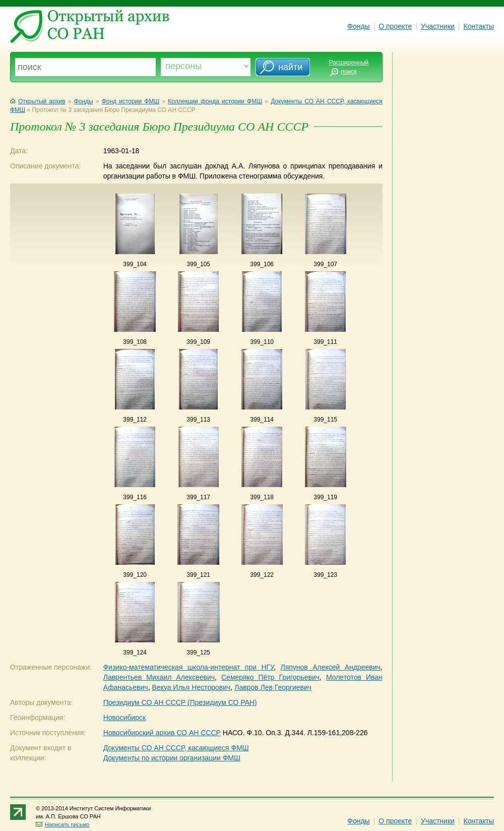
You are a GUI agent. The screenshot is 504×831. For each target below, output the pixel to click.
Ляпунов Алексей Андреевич (330, 667)
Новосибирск (125, 718)
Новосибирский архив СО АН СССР (162, 733)
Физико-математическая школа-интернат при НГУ (188, 667)
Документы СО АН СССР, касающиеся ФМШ (176, 748)
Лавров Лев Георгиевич (273, 687)
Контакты (479, 26)
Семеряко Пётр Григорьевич (270, 677)
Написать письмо (62, 824)
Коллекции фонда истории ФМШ (215, 101)
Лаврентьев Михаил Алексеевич (159, 677)
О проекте (395, 26)
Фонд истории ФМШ (131, 101)
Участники (438, 26)
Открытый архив (38, 101)
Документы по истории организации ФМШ (172, 758)
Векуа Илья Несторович (191, 687)
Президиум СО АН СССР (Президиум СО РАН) (180, 702)
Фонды (358, 26)
